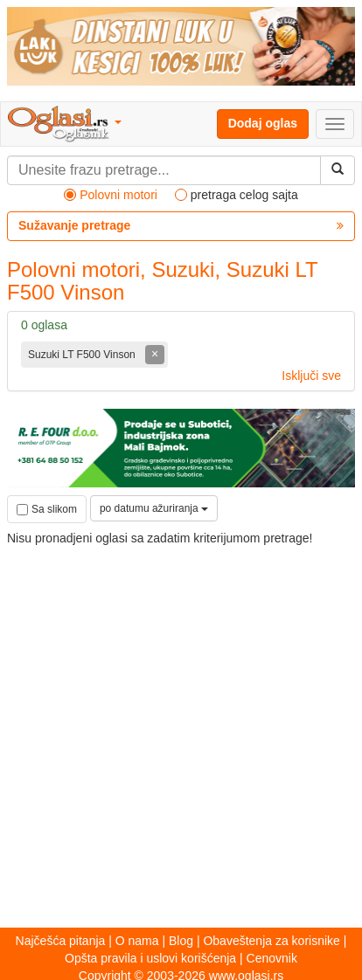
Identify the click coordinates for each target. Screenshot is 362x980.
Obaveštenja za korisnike (271, 941)
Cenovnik (272, 958)
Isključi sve (311, 376)
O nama (137, 941)
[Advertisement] (181, 728)
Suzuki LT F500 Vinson (83, 355)
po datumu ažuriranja (154, 508)
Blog (181, 941)
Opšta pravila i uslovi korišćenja (150, 958)
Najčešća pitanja (61, 941)
